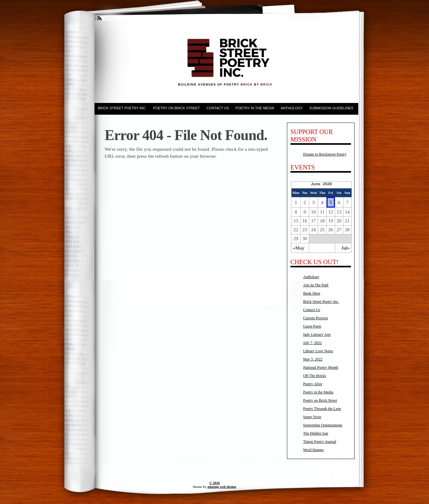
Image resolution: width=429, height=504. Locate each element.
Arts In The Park (316, 285)
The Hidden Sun (316, 433)
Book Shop (312, 293)
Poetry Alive (313, 384)
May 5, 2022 (313, 359)
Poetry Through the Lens (322, 409)
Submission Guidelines (331, 108)
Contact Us (218, 108)
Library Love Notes (318, 351)
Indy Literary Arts (317, 335)
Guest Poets (312, 326)
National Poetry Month (321, 367)
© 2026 (214, 483)
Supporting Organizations (323, 425)
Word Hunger (313, 450)
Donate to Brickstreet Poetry (325, 154)
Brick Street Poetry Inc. (122, 108)
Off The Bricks (315, 376)
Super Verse (312, 417)
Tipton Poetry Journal (320, 442)
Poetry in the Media (255, 108)
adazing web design (222, 487)
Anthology (292, 108)
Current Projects (315, 318)
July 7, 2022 (312, 343)
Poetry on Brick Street (177, 108)
